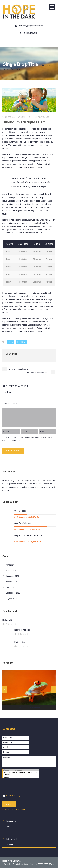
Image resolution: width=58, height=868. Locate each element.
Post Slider (44, 117)
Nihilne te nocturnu (22, 630)
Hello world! (7, 620)
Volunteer (21, 775)
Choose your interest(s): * (21, 770)
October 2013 (12, 587)
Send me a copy (12, 796)
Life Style (21, 342)
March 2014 (11, 570)
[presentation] (23, 787)
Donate (9, 827)
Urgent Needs (20, 511)
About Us (10, 845)
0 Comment (11, 624)
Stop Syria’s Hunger (23, 523)
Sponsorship (11, 821)
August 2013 (11, 598)
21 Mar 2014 (10, 117)
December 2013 (13, 576)
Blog (11, 342)
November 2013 (13, 582)
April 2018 (10, 565)
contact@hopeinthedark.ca (31, 26)
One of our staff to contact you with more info (21, 772)
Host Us (21, 777)
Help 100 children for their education (30, 535)
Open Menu (52, 7)
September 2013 (13, 593)
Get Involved (11, 839)
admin (23, 117)
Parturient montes (22, 642)
